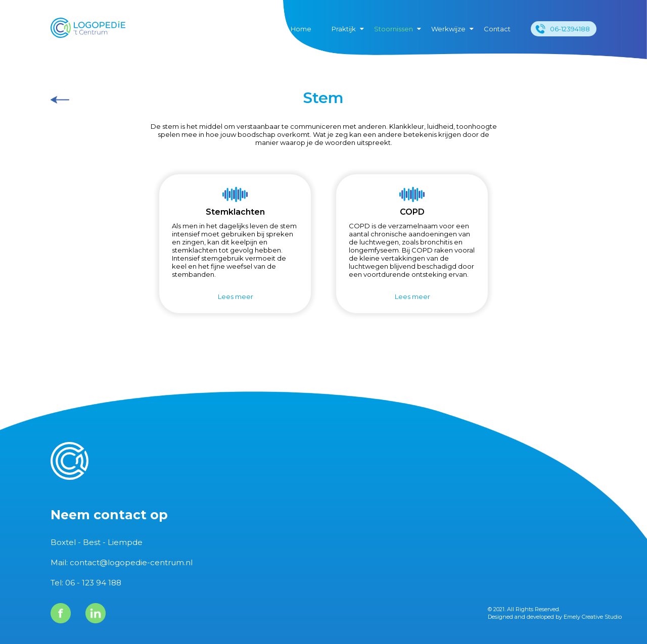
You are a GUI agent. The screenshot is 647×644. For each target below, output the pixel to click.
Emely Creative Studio (593, 617)
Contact (497, 29)
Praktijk (344, 29)
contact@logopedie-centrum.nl (131, 562)
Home (301, 29)
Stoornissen (394, 29)
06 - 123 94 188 (93, 583)
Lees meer (236, 296)
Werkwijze (448, 29)
